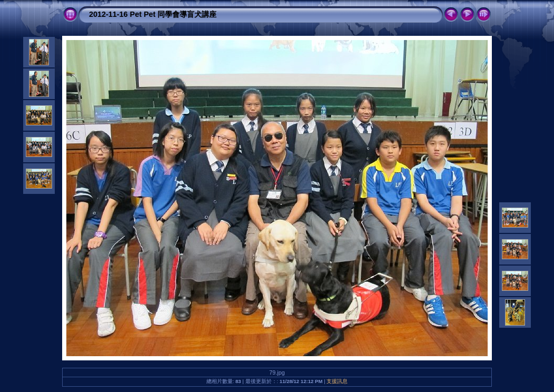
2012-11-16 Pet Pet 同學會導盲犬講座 (153, 14)
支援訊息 (337, 381)
